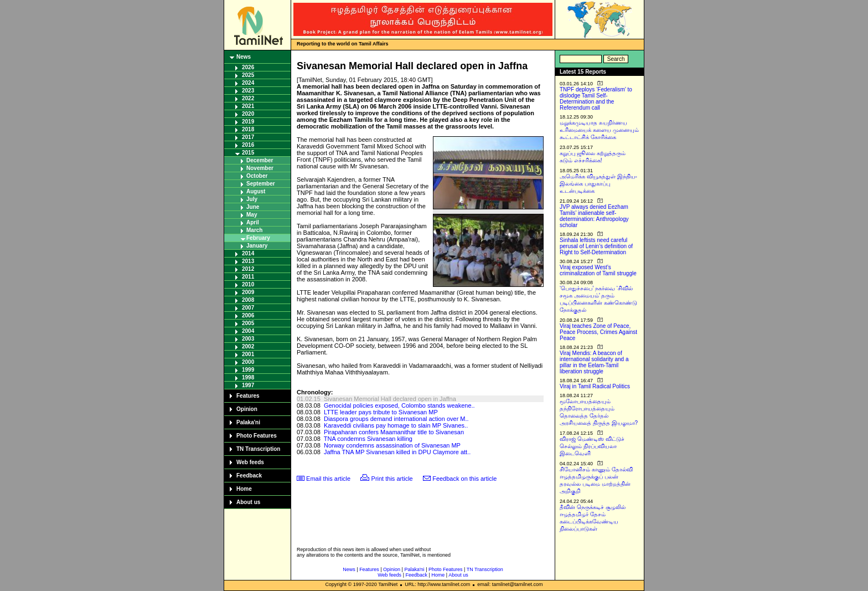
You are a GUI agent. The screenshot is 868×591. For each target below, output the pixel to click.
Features (248, 396)
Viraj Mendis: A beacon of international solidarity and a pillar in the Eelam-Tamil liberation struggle (594, 362)
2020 (248, 114)
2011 (248, 277)
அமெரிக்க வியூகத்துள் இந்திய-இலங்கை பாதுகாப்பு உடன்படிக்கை (598, 184)
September (261, 184)
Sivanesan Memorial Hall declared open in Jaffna (390, 399)
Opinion (247, 409)
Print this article (392, 479)
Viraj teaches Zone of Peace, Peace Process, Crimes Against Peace (598, 332)
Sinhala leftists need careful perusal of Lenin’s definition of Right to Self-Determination (596, 246)
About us (248, 502)
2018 (248, 129)
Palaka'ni (248, 422)
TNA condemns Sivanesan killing (368, 439)
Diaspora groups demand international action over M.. (396, 419)
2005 (248, 323)
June (253, 207)
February (258, 238)
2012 (248, 269)
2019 (248, 122)
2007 (248, 308)
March (254, 230)
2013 (248, 261)
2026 (248, 67)
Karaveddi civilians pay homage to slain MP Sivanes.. (396, 425)
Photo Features (257, 436)
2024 (248, 83)
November (260, 168)
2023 (248, 91)
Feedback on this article (464, 479)
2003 (248, 339)
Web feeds (250, 462)
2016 (248, 145)
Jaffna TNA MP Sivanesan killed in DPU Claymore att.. (397, 452)
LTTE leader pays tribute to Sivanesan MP (381, 412)
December (260, 160)
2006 (248, 315)
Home (244, 489)
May (252, 215)
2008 (248, 300)
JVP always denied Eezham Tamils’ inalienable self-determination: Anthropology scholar (594, 216)
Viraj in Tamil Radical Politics (595, 386)
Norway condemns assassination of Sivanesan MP (392, 445)
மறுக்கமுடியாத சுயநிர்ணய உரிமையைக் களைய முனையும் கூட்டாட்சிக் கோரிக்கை (599, 130)
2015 (248, 153)
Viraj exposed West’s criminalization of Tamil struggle (598, 270)
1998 (248, 377)
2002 (248, 346)
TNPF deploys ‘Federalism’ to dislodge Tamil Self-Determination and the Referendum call (596, 99)
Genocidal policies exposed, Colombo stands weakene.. (399, 405)
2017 (248, 137)
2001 (248, 354)
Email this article (328, 479)
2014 (248, 253)
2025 (248, 75)
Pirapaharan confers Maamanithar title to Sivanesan (394, 432)
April (253, 222)
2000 (248, 362)
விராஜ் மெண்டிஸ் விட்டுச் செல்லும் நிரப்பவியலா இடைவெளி (592, 446)
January (257, 246)
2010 (248, 284)
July (252, 199)
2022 (248, 98)
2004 (248, 331)
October (257, 176)
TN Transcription (258, 449)
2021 (248, 106)
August (256, 191)
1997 (248, 385)
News (244, 57)
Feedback (249, 476)
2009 (248, 292)
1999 (248, 370)
